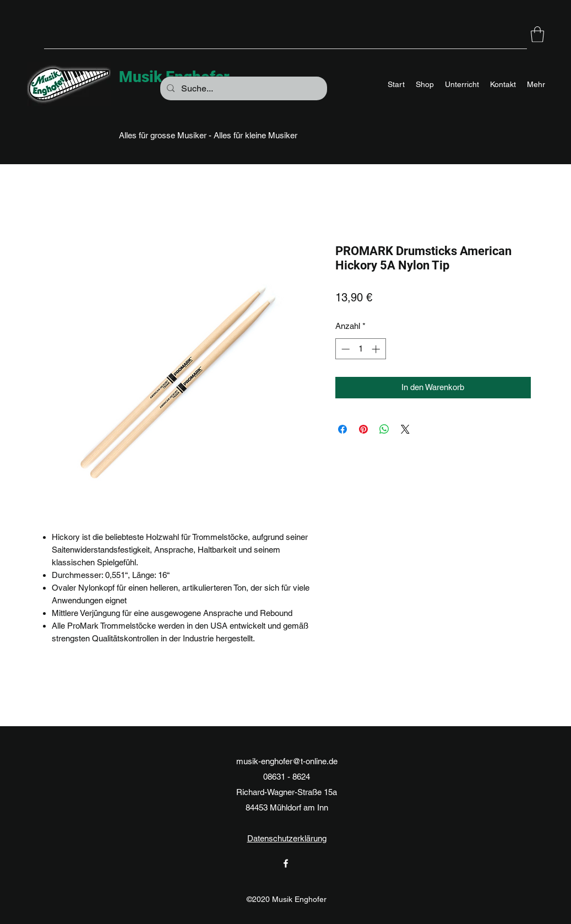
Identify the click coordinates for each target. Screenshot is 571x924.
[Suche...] (243, 89)
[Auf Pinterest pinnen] (363, 429)
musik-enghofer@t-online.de (287, 761)
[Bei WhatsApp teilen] (384, 429)
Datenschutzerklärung (287, 838)
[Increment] (377, 349)
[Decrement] (344, 349)
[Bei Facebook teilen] (342, 429)
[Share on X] (405, 429)
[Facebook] (286, 863)
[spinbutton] (360, 349)
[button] (537, 34)
